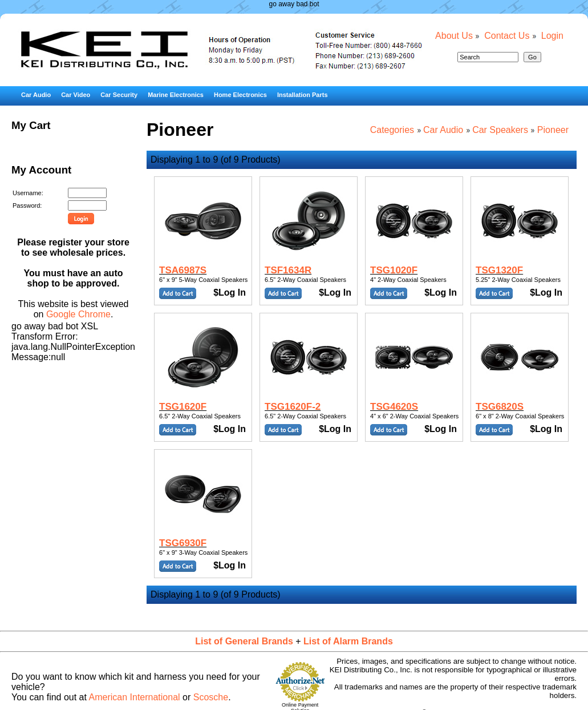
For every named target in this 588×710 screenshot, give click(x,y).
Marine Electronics (176, 95)
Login (552, 36)
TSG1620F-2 (293, 407)
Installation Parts (303, 95)
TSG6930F (183, 543)
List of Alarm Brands (348, 641)
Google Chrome (78, 314)
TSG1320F (499, 270)
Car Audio (36, 95)
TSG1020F (394, 270)
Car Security (119, 95)
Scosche (211, 697)
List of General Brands (244, 641)
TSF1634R (288, 270)
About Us (454, 36)
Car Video (76, 95)
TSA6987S (183, 270)
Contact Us (507, 36)
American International (135, 697)
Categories (392, 130)
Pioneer (553, 130)
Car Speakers (500, 130)
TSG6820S (500, 407)
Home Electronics (240, 95)
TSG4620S (394, 407)
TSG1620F (183, 407)
